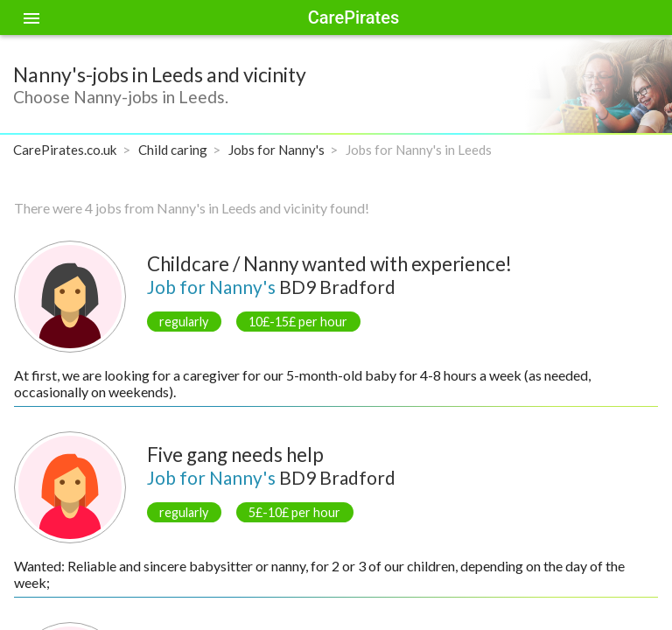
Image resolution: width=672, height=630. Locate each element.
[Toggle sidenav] (31, 17)
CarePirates (353, 17)
